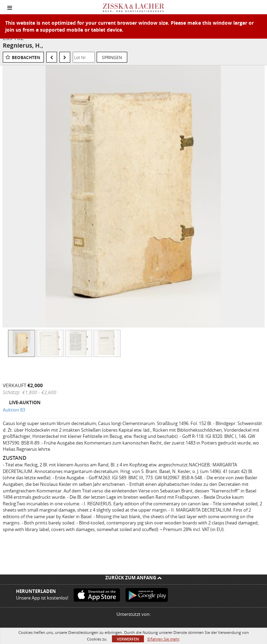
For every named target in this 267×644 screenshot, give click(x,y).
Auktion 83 (14, 410)
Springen (112, 57)
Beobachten (26, 58)
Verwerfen (128, 639)
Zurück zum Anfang (133, 578)
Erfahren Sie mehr (163, 639)
